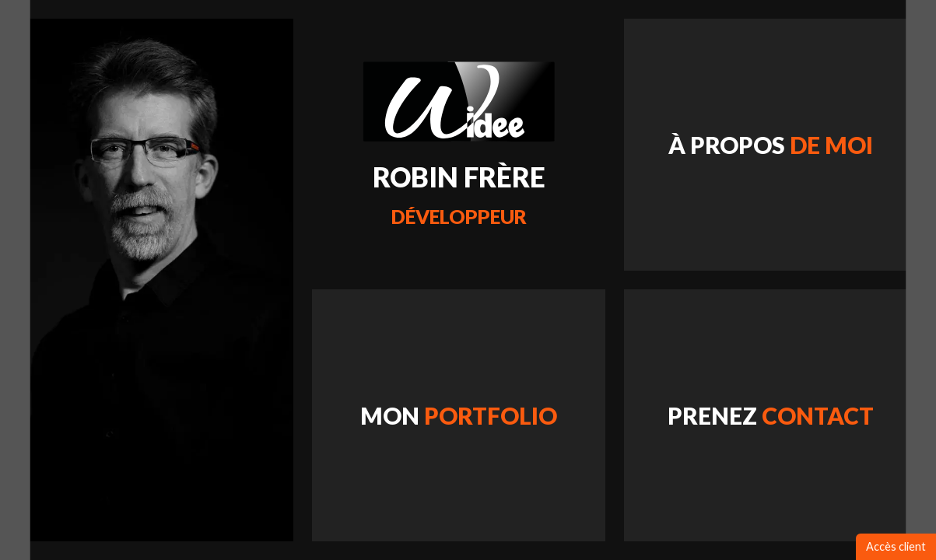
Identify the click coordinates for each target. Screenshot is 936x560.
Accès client (896, 546)
